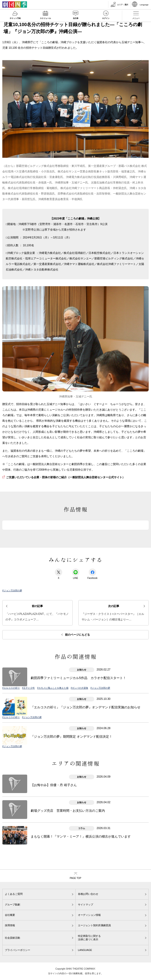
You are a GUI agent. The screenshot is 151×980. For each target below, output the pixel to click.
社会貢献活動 (12, 938)
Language (144, 5)
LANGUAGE (85, 950)
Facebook (92, 574)
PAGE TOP (75, 878)
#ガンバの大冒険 (80, 688)
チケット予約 (15, 18)
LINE (76, 574)
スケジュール (45, 18)
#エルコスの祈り (11, 688)
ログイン (106, 18)
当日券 (76, 18)
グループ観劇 (12, 905)
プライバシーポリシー (18, 950)
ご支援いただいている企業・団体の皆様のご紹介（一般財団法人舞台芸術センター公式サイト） (65, 477)
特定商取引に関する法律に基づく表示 (89, 938)
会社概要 (10, 915)
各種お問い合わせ (88, 894)
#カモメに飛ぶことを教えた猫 (53, 688)
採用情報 (10, 925)
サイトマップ (86, 905)
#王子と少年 (29, 688)
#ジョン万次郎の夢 (12, 591)
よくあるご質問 (14, 894)
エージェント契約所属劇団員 (94, 925)
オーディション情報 (89, 915)
